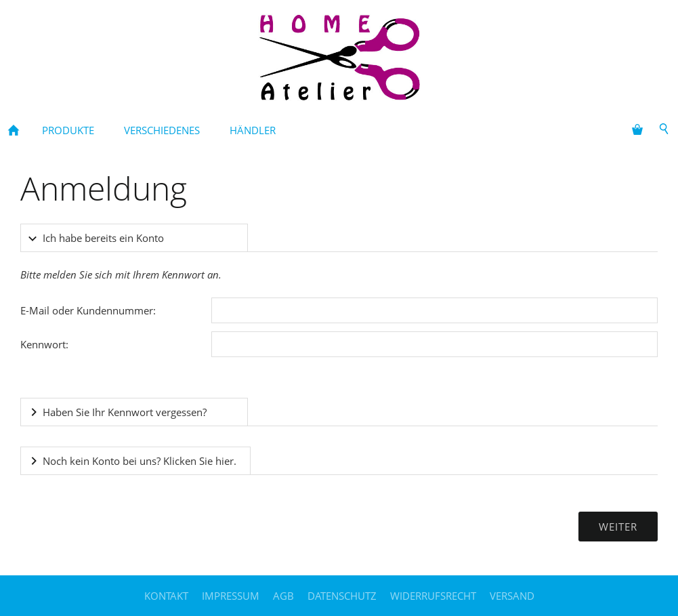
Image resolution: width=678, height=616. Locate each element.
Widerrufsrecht (433, 596)
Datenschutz (342, 596)
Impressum (231, 596)
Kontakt (166, 596)
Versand (512, 596)
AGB (283, 596)
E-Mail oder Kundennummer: (88, 310)
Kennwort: (44, 344)
